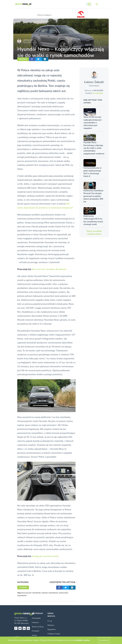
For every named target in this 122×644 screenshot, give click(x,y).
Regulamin (52, 629)
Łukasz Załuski (30, 40)
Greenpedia (36, 618)
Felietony (35, 622)
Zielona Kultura (38, 627)
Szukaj (34, 635)
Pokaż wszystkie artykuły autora (94, 233)
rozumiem (104, 640)
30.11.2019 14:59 (29, 42)
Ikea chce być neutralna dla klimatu (49, 269)
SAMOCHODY (63, 593)
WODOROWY (22, 596)
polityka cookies (83, 640)
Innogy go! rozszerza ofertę (45, 556)
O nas (50, 621)
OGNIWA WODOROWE (50, 593)
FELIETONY (23, 59)
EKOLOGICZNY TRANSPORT (31, 593)
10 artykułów (98, 93)
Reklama (51, 625)
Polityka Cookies (54, 634)
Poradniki (35, 631)
